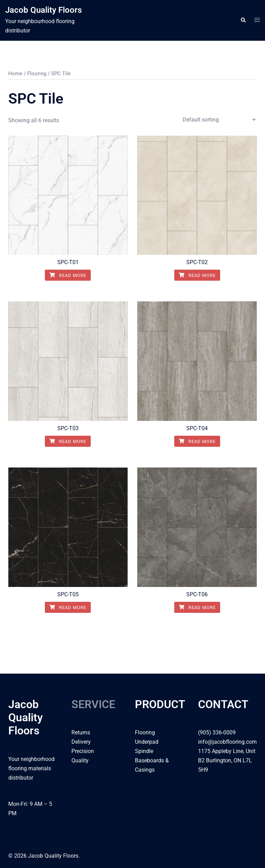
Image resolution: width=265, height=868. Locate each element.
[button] (243, 20)
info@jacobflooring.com (227, 742)
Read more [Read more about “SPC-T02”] (197, 275)
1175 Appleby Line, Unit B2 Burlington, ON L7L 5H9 (227, 760)
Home (15, 74)
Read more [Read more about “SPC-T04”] (197, 441)
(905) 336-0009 (217, 732)
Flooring (37, 74)
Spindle (144, 751)
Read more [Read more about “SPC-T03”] (68, 441)
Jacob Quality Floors (43, 10)
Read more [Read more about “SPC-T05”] (68, 607)
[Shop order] (219, 120)
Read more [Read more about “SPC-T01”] (68, 275)
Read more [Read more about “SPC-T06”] (197, 607)
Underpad (147, 742)
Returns (81, 732)
